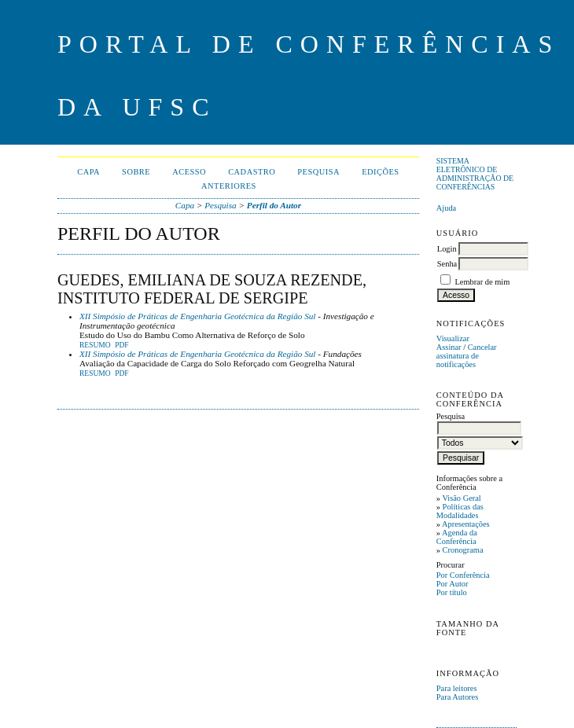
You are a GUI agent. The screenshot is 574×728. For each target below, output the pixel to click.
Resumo (95, 345)
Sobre (136, 172)
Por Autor (453, 584)
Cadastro (252, 172)
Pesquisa (318, 172)
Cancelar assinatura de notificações (467, 356)
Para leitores (457, 688)
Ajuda (446, 208)
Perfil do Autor (274, 205)
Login (447, 249)
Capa (88, 172)
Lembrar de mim (482, 282)
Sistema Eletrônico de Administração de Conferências (475, 174)
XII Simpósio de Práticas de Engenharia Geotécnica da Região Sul (197, 316)
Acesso (189, 172)
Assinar (449, 347)
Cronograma (463, 550)
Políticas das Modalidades (460, 511)
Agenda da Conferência (457, 537)
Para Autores (457, 697)
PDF (121, 345)
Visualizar (453, 338)
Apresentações (466, 524)
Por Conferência (463, 575)
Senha (447, 264)
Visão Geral (461, 498)
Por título (452, 592)
